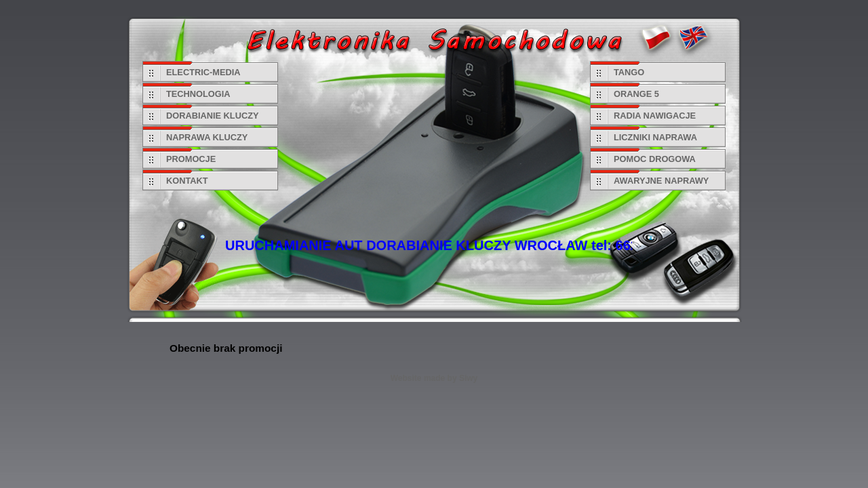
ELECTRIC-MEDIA (203, 72)
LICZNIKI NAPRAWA (655, 137)
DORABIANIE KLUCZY (213, 116)
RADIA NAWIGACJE (655, 116)
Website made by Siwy (434, 378)
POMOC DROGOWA (655, 159)
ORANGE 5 (636, 94)
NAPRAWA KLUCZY (207, 137)
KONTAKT (187, 181)
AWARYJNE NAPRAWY (661, 181)
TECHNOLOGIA (198, 94)
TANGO (629, 72)
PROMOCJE (191, 159)
